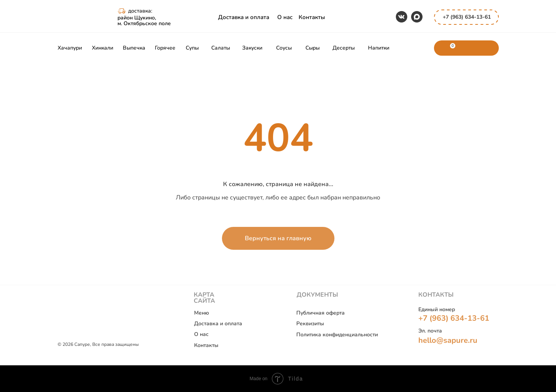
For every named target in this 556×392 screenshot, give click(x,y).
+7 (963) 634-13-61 (467, 17)
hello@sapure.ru (448, 340)
